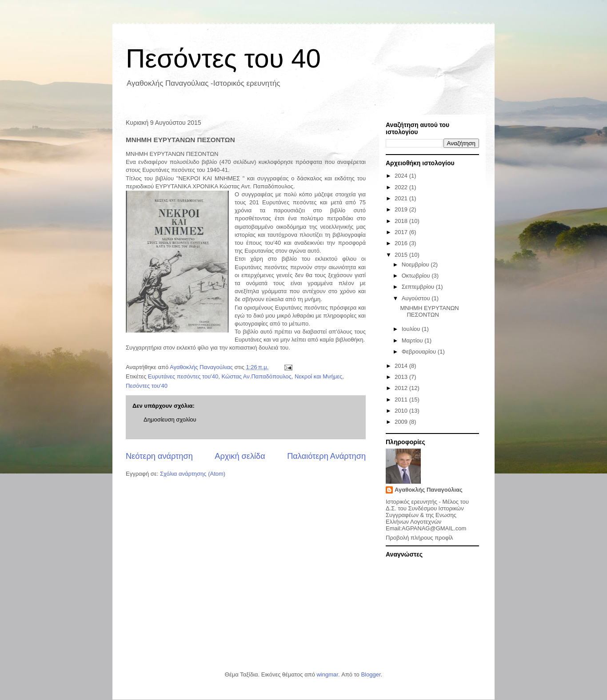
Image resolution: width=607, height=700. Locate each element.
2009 (402, 422)
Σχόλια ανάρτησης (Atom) (193, 474)
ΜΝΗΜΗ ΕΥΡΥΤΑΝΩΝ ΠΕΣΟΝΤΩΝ (429, 312)
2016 (402, 243)
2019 (402, 209)
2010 (402, 411)
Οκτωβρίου (417, 276)
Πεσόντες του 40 (223, 58)
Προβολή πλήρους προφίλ (419, 538)
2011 (402, 400)
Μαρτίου (413, 340)
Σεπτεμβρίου (419, 287)
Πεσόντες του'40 (147, 386)
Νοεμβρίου (416, 264)
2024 (402, 176)
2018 (402, 221)
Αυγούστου (417, 298)
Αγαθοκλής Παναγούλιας (429, 490)
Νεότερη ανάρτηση (159, 456)
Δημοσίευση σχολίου (170, 420)
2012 (402, 388)
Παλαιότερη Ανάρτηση (326, 456)
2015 (402, 255)
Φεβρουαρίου (420, 352)
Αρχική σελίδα (240, 456)
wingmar (327, 674)
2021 (402, 198)
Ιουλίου (412, 329)
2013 (402, 377)
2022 (402, 187)
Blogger (371, 674)
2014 (402, 366)
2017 (402, 232)
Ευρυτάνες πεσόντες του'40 (183, 376)
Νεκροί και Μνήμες (318, 376)
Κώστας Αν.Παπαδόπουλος (257, 376)
